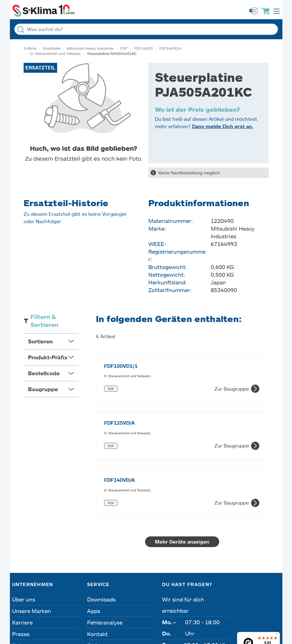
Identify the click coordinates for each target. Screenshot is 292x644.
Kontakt (97, 540)
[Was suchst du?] (146, 29)
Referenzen (27, 552)
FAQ (93, 552)
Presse (21, 540)
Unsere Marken (32, 517)
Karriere (22, 529)
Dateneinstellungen (123, 594)
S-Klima (30, 48)
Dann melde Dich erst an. (223, 126)
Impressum (28, 594)
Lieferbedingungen (255, 594)
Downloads (101, 506)
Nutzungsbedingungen (189, 594)
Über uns (24, 506)
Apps (94, 517)
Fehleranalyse (105, 529)
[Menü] (277, 542)
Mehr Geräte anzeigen (191, 448)
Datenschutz (71, 594)
